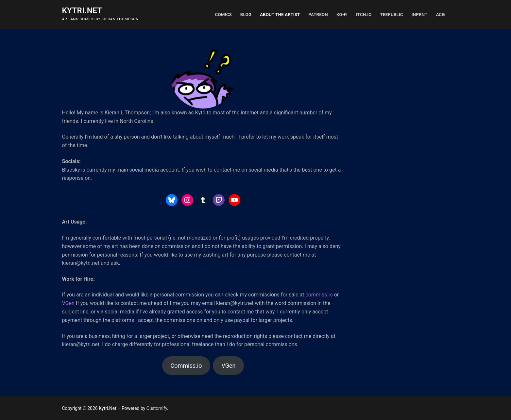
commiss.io (319, 295)
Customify (157, 408)
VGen (68, 303)
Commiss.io (186, 366)
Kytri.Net (82, 10)
